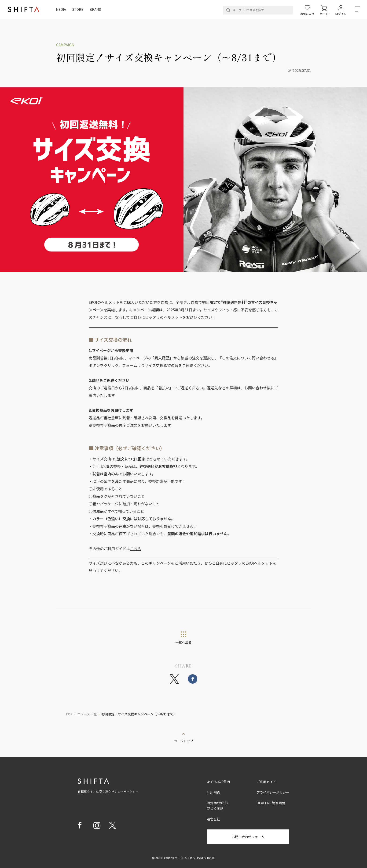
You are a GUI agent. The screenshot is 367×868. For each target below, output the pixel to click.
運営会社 (213, 819)
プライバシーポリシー (273, 792)
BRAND (95, 9)
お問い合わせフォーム (248, 837)
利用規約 (213, 792)
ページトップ (183, 741)
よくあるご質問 (218, 782)
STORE (78, 9)
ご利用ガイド (266, 782)
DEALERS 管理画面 (271, 803)
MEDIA (61, 9)
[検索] (228, 10)
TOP (69, 714)
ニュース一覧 (87, 714)
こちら (136, 549)
